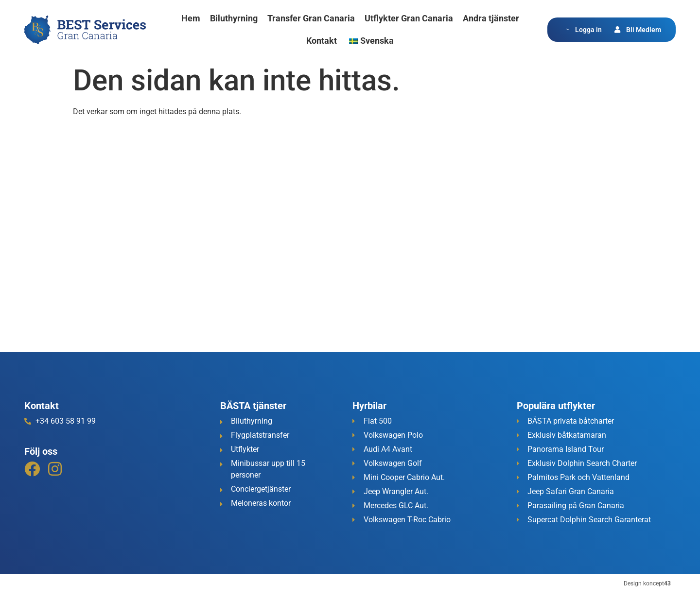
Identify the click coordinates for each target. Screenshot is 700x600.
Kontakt (322, 41)
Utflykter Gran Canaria (409, 18)
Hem (191, 18)
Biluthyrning (234, 18)
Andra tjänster (491, 18)
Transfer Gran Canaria (311, 18)
